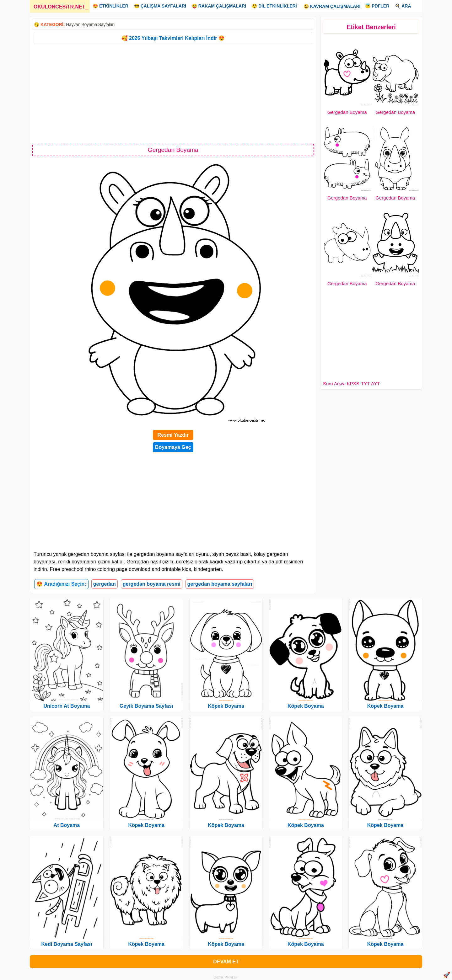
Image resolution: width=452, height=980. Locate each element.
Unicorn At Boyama (67, 706)
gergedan (105, 584)
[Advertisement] (173, 93)
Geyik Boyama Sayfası (146, 706)
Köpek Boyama (146, 825)
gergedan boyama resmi (152, 584)
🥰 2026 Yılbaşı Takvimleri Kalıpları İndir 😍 (173, 38)
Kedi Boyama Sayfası (67, 944)
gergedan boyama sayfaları (220, 584)
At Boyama (67, 825)
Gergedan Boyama (347, 112)
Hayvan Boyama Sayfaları (90, 24)
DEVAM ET (226, 962)
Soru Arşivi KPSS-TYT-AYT (351, 383)
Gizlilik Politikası (226, 977)
